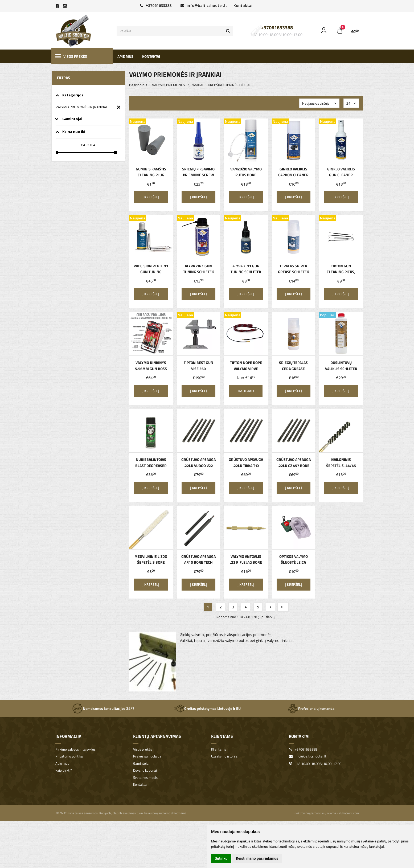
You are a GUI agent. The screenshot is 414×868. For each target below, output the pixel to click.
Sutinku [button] (221, 858)
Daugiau (246, 391)
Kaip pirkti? (64, 770)
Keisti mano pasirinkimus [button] (257, 858)
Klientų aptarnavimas (157, 736)
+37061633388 (155, 5)
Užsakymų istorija (224, 756)
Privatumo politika (69, 756)
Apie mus (125, 56)
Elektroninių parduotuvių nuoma (315, 813)
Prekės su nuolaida (147, 756)
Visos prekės (71, 56)
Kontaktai (243, 5)
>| (283, 607)
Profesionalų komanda (311, 709)
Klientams (222, 736)
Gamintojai (141, 763)
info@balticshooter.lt (204, 5)
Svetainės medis (145, 778)
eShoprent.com (349, 813)
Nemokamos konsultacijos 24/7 (103, 709)
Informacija (68, 736)
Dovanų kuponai (145, 770)
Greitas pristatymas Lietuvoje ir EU (207, 709)
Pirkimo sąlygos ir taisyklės (75, 749)
